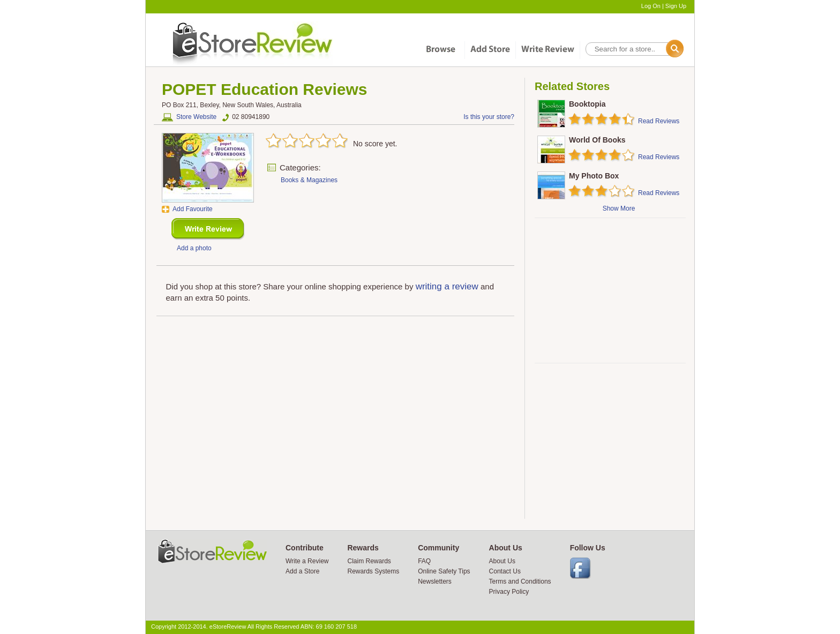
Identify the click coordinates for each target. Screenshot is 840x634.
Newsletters (435, 581)
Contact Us (505, 571)
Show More (619, 208)
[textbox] (634, 49)
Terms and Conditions (520, 581)
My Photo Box (594, 176)
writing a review (447, 286)
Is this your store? (489, 117)
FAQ (424, 561)
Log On (651, 6)
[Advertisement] (610, 290)
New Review (208, 229)
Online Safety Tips (444, 571)
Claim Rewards (369, 561)
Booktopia (587, 104)
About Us (502, 561)
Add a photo (194, 248)
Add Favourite (193, 209)
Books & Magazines (309, 180)
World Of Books (597, 140)
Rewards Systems (373, 571)
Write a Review (307, 561)
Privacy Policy (509, 592)
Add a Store (302, 571)
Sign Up (676, 6)
